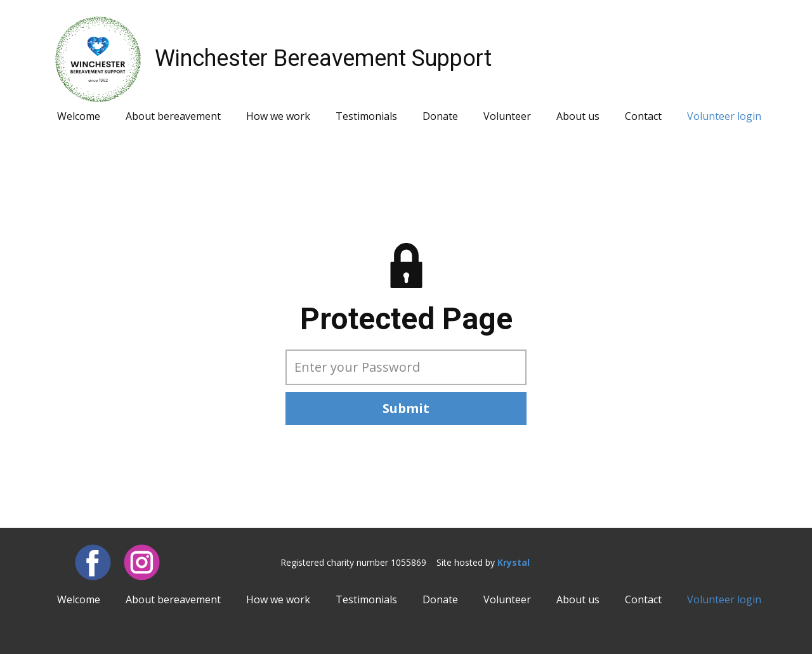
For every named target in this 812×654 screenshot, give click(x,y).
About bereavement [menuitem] (173, 116)
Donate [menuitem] (440, 116)
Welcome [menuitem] (79, 116)
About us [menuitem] (578, 116)
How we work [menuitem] (278, 116)
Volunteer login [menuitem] (724, 116)
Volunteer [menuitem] (507, 116)
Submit (406, 408)
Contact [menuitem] (643, 116)
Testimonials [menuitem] (366, 116)
